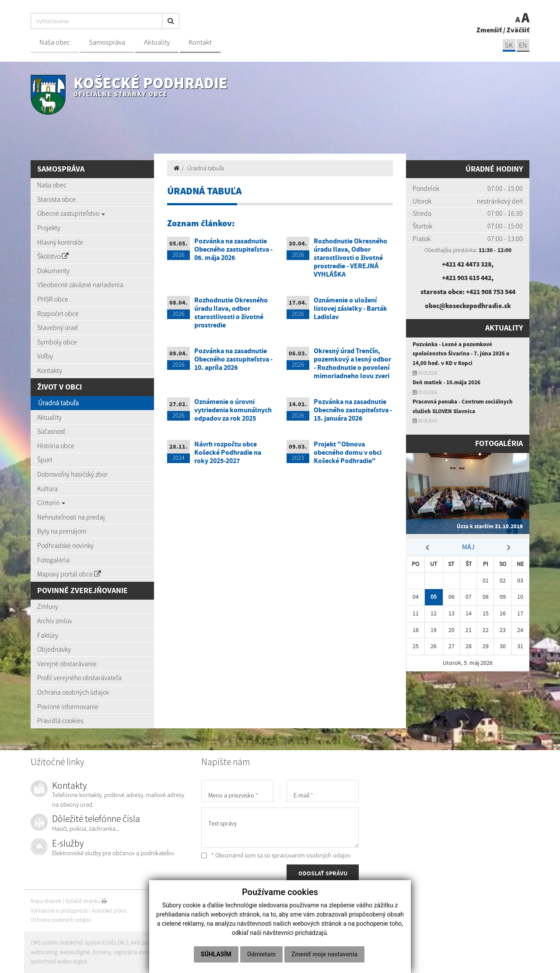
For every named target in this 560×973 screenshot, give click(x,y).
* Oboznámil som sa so (276, 855)
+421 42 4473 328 (467, 264)
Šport (45, 460)
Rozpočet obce (58, 313)
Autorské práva (109, 911)
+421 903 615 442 (467, 277)
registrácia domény (136, 952)
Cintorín (51, 502)
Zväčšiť (518, 30)
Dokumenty (53, 270)
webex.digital (75, 952)
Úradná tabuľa (58, 403)
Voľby (45, 356)
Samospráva (107, 42)
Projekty (49, 228)
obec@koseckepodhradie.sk (468, 306)
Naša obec (55, 42)
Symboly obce (57, 342)
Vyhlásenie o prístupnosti (59, 911)
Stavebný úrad (58, 327)
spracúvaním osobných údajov (311, 855)
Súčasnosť (51, 431)
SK (508, 45)
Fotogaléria (53, 560)
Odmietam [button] (261, 954)
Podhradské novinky (65, 545)
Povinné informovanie (68, 706)
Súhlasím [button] (216, 954)
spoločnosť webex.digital (59, 961)
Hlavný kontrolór (60, 242)
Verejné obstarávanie (67, 664)
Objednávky (54, 649)
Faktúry (48, 635)
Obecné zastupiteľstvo (71, 213)
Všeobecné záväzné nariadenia (80, 285)
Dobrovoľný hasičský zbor (72, 474)
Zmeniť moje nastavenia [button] (324, 954)
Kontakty (50, 370)
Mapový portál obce (69, 574)
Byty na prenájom (62, 531)
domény (102, 952)
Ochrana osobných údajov (73, 692)
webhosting (44, 952)
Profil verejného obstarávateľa (79, 678)
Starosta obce (56, 199)
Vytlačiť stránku (86, 901)
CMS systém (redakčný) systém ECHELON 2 (80, 943)
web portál (144, 943)
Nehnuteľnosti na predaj (71, 517)
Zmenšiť (489, 30)
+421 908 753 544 (490, 292)
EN (523, 45)
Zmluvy (48, 606)
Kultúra (47, 488)
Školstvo (53, 256)
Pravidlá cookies (60, 720)
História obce (56, 446)
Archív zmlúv (55, 621)
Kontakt (200, 42)
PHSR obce (53, 299)
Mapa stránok (46, 901)
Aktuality (157, 42)
